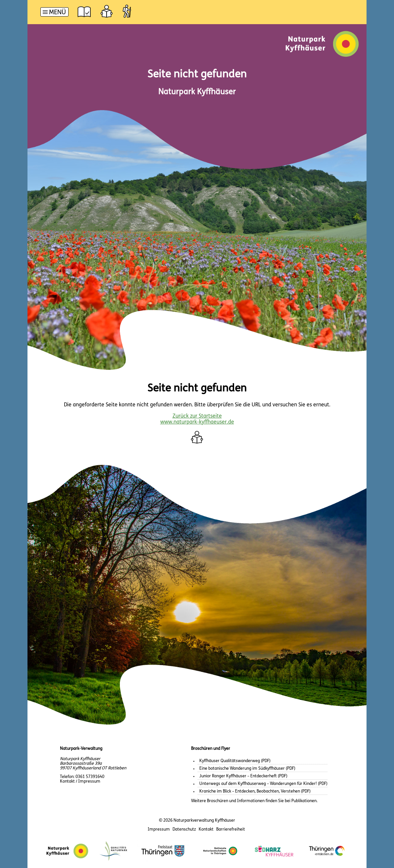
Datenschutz (184, 829)
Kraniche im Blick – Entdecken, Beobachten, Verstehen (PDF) (255, 791)
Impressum (159, 829)
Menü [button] (57, 13)
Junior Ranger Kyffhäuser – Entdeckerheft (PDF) (243, 776)
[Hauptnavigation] (54, 13)
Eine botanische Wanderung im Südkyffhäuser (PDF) (247, 769)
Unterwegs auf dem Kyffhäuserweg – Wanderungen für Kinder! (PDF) (263, 784)
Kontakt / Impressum (80, 781)
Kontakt (206, 829)
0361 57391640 (90, 777)
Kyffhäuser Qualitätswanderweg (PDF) (235, 761)
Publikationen (304, 801)
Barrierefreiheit (231, 829)
